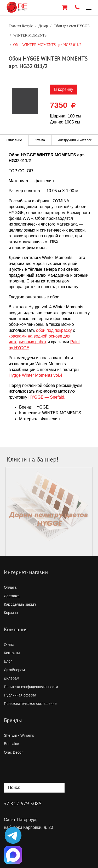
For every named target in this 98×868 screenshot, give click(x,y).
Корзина (11, 613)
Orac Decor (13, 752)
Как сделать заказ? (20, 604)
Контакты (12, 653)
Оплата (10, 587)
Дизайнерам (14, 670)
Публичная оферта (20, 695)
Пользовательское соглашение (30, 704)
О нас (9, 645)
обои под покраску (54, 330)
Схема (40, 140)
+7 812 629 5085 (23, 804)
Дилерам (11, 678)
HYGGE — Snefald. (47, 397)
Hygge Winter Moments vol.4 (35, 375)
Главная (21, 26)
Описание (14, 140)
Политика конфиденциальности (31, 687)
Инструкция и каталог (74, 140)
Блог (8, 661)
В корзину (64, 89)
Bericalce (11, 744)
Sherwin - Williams (19, 735)
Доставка (12, 596)
